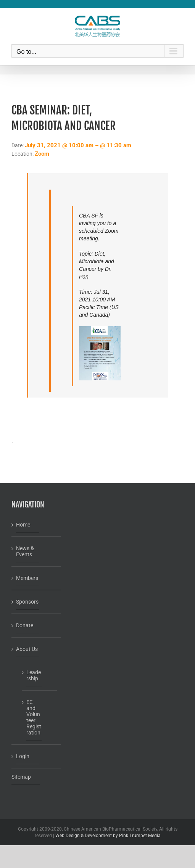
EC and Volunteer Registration (34, 717)
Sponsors (27, 602)
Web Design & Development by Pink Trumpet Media (108, 836)
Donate (25, 625)
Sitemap (21, 777)
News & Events (25, 551)
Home (23, 525)
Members (27, 578)
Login (23, 756)
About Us (27, 649)
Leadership (34, 675)
